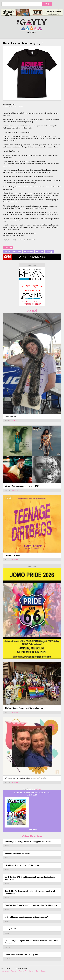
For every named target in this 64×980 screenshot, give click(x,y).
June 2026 (32, 830)
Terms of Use (23, 971)
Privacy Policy (34, 971)
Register (14, 971)
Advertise (6, 971)
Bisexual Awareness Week (13, 252)
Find (47, 4)
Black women (29, 252)
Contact (43, 971)
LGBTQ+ (39, 252)
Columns (8, 248)
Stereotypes (50, 252)
